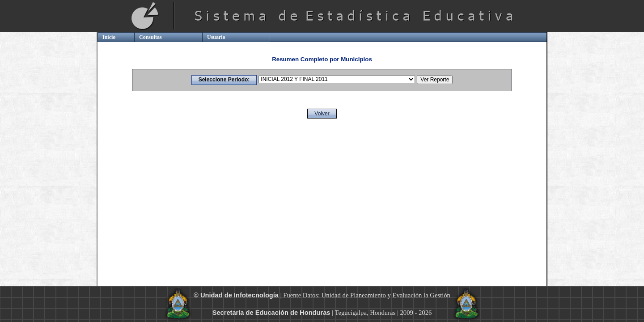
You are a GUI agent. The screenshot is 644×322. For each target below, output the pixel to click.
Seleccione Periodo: (224, 80)
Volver (322, 114)
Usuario (216, 37)
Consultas (150, 37)
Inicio (109, 37)
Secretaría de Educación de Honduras (271, 313)
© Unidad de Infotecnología (236, 295)
